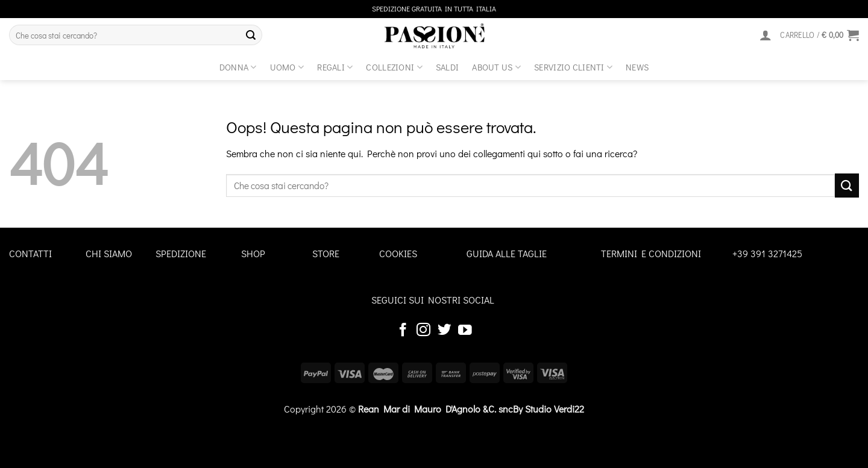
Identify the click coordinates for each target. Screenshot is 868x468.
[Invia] (251, 35)
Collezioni (394, 67)
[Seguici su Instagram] (423, 331)
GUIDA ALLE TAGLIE (507, 253)
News (637, 67)
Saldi (447, 67)
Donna (238, 67)
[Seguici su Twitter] (445, 331)
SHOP (253, 253)
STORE (326, 253)
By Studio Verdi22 (549, 409)
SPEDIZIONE (181, 253)
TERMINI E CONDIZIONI (651, 253)
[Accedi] (766, 35)
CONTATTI (30, 253)
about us (496, 67)
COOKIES (398, 253)
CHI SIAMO (109, 253)
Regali (335, 67)
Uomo (287, 67)
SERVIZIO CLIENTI (573, 67)
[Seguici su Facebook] (403, 331)
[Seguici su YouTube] (465, 331)
